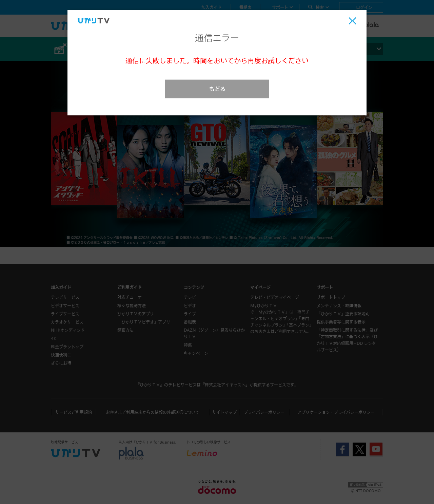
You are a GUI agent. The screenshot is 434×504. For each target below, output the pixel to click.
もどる (217, 89)
